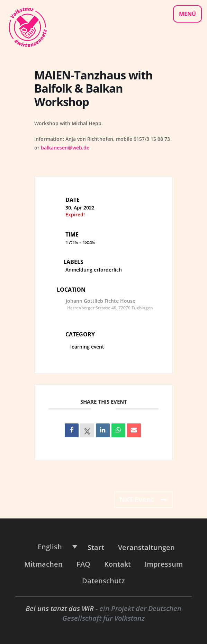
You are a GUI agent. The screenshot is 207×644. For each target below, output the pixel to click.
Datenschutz (103, 581)
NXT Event (143, 500)
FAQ (83, 564)
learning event (85, 347)
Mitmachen (43, 564)
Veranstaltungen (146, 547)
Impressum (164, 564)
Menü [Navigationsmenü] (187, 14)
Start (96, 547)
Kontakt (118, 564)
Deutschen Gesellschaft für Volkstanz (122, 613)
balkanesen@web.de (65, 148)
